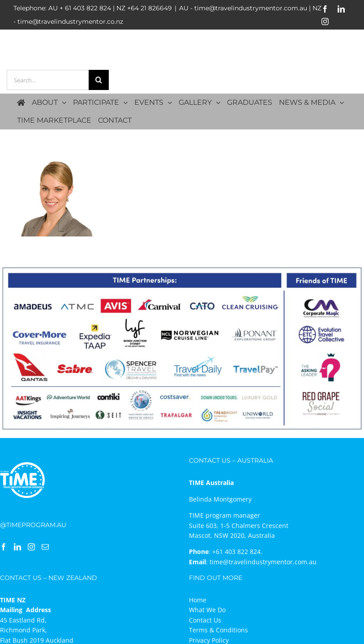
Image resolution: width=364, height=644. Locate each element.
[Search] (99, 80)
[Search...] (48, 80)
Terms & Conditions (218, 630)
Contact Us (205, 620)
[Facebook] (4, 547)
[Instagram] (31, 547)
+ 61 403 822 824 (85, 8)
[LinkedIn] (17, 547)
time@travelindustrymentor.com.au (263, 562)
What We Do (207, 610)
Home (198, 600)
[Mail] (45, 547)
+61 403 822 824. (237, 552)
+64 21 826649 (150, 8)
